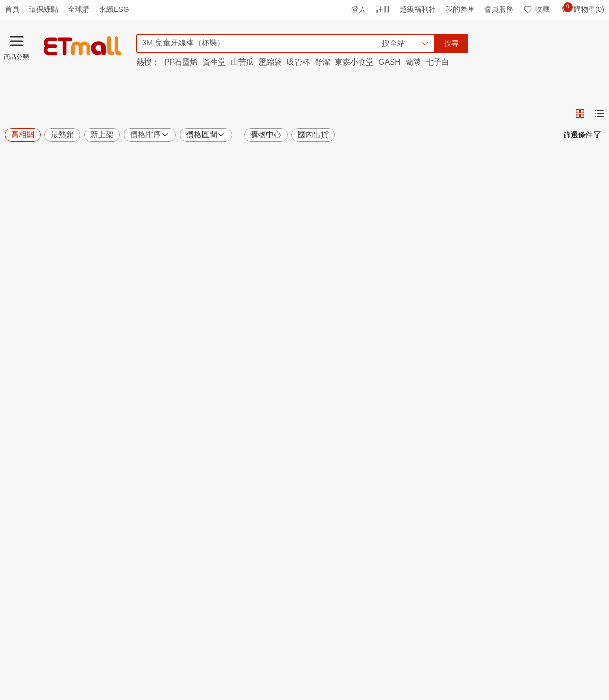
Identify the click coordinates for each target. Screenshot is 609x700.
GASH (389, 62)
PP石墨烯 (181, 62)
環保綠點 (43, 9)
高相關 (23, 135)
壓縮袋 (270, 62)
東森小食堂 (354, 62)
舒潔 (322, 62)
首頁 (12, 9)
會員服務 (499, 9)
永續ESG (114, 9)
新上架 (102, 135)
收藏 (536, 9)
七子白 (437, 62)
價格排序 (150, 135)
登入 (359, 9)
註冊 (383, 9)
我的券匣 (460, 9)
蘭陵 (413, 62)
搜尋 (451, 43)
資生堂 (214, 62)
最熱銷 (62, 135)
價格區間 (206, 135)
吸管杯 (298, 62)
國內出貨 (313, 135)
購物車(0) (582, 9)
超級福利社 (418, 9)
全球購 (79, 9)
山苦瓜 (242, 62)
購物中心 (266, 135)
